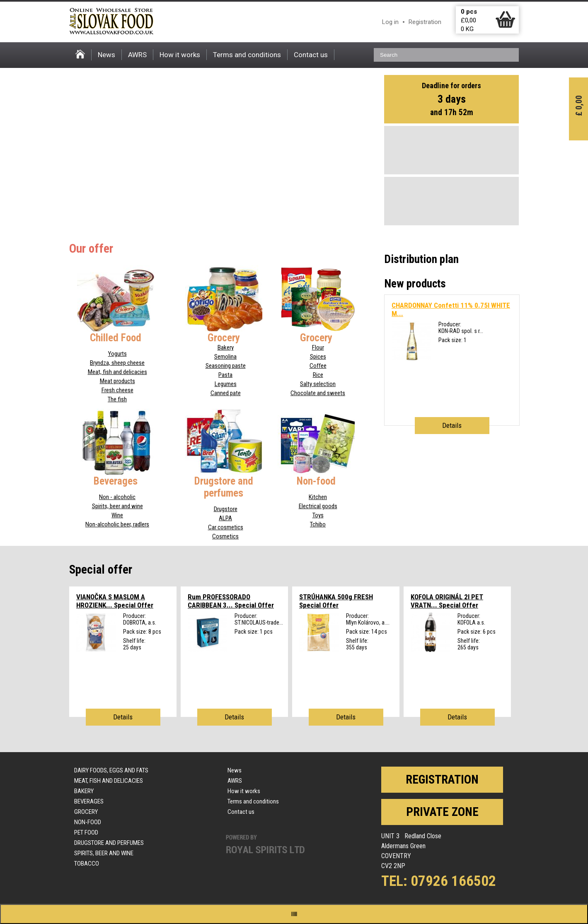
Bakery (226, 347)
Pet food (86, 832)
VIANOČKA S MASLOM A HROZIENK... (115, 601)
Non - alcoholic (117, 497)
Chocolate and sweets (318, 393)
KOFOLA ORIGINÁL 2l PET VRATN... (447, 601)
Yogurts (117, 354)
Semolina (225, 357)
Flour (318, 347)
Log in (390, 22)
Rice (318, 375)
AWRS (137, 55)
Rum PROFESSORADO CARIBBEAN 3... (231, 601)
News (106, 55)
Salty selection (318, 384)
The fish (117, 399)
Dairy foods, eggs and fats (111, 770)
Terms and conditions (247, 55)
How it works (180, 55)
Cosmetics (225, 536)
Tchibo (318, 524)
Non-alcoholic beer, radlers (117, 524)
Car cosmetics (226, 527)
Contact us (311, 55)
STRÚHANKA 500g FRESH (336, 601)
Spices (318, 357)
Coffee (318, 366)
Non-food (88, 822)
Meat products (117, 381)
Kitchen (318, 497)
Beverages (89, 801)
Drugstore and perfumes (109, 843)
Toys (318, 515)
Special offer (101, 569)
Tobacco (87, 864)
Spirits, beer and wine (117, 506)
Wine (117, 515)
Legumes (226, 384)
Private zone (442, 812)
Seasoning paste (226, 366)
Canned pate (226, 393)
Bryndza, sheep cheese (117, 363)
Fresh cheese (117, 390)
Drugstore (226, 509)
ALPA (225, 518)
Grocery (86, 812)
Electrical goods (318, 506)
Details (452, 425)
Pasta (225, 375)
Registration (425, 22)
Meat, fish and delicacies (117, 372)
